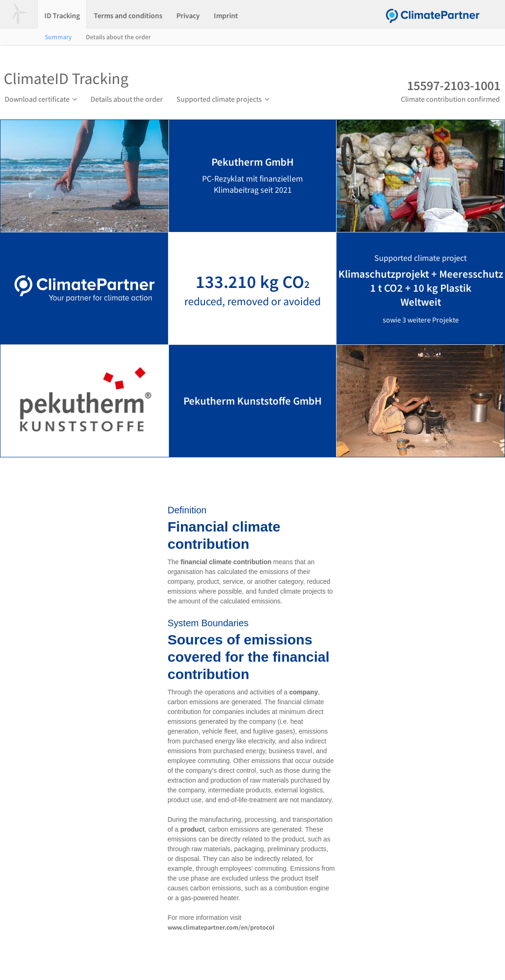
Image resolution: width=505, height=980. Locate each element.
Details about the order (118, 37)
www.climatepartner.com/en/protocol (221, 927)
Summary (58, 37)
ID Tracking (62, 15)
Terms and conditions (128, 15)
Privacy (188, 15)
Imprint (226, 15)
